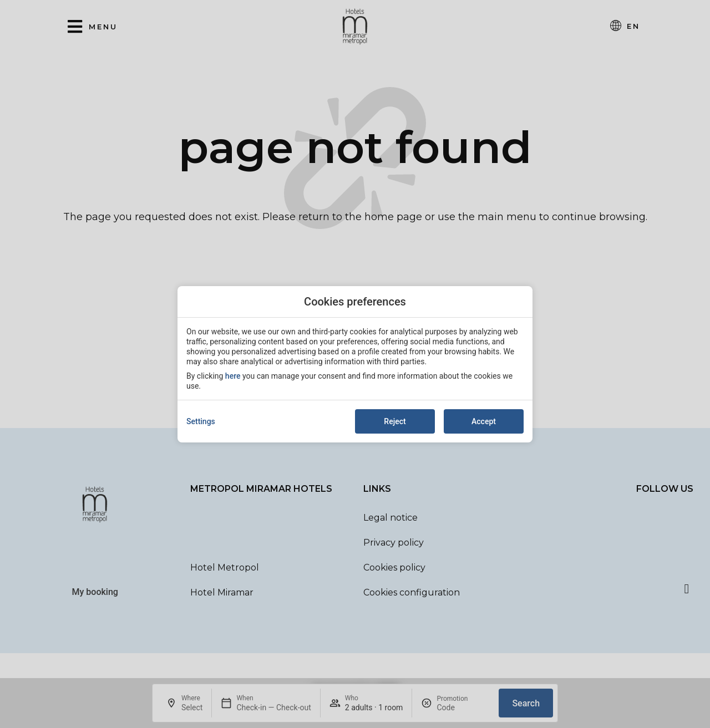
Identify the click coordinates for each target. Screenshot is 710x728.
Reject (395, 421)
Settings (201, 421)
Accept (484, 421)
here (233, 376)
